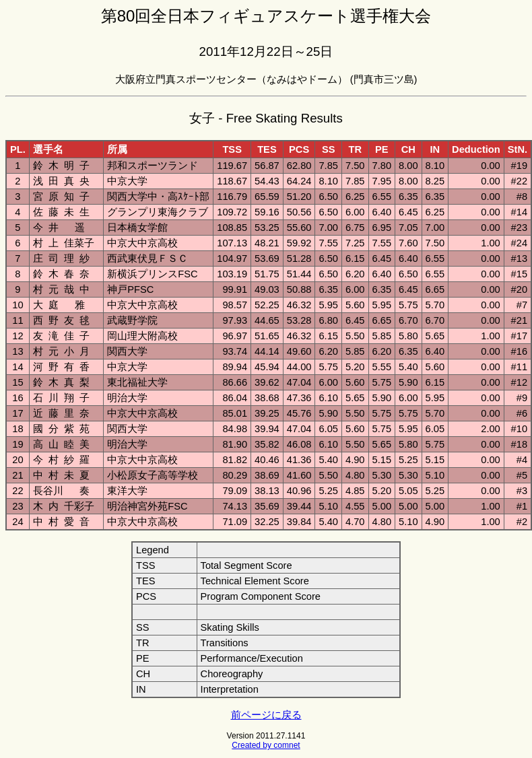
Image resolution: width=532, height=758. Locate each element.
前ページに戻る (266, 715)
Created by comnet (266, 745)
